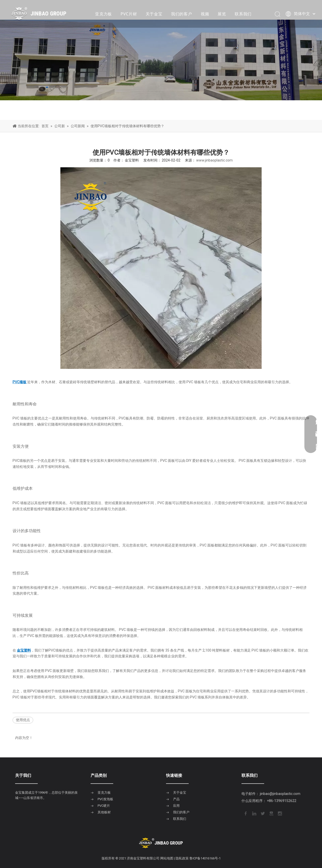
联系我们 (243, 14)
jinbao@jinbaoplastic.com (280, 794)
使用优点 (23, 720)
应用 (176, 806)
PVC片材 (129, 14)
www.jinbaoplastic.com (214, 160)
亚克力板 (104, 14)
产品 (176, 799)
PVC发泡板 (105, 799)
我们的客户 (182, 14)
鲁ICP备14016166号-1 (205, 858)
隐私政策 (182, 858)
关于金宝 (154, 14)
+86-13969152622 (282, 801)
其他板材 (104, 812)
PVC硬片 (104, 806)
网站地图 (167, 858)
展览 (222, 14)
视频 (205, 14)
